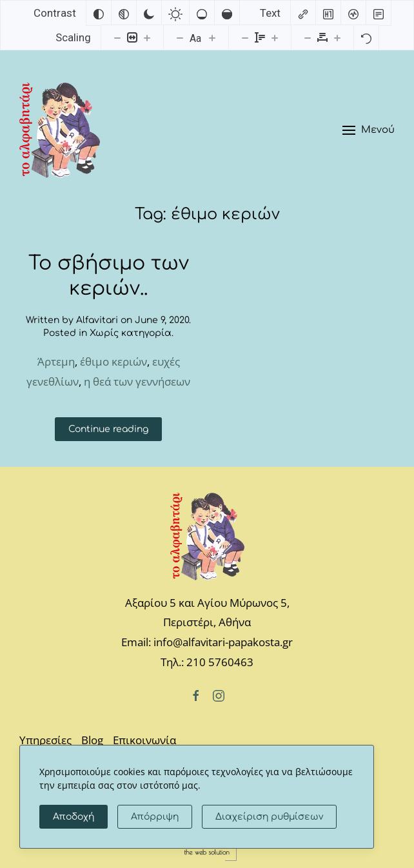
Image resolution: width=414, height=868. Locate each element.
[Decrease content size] (117, 37)
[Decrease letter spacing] (308, 37)
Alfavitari (97, 320)
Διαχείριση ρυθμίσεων (269, 817)
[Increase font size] (212, 37)
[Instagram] (219, 694)
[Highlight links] (303, 13)
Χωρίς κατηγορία (131, 333)
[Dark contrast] (149, 13)
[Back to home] (60, 130)
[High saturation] (227, 13)
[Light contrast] (175, 13)
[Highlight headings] (328, 13)
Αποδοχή (74, 817)
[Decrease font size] (180, 37)
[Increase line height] (275, 37)
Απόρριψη (155, 817)
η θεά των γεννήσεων (137, 381)
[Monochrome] (124, 13)
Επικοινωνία (144, 740)
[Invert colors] (99, 13)
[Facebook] (196, 694)
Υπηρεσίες (45, 740)
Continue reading (108, 429)
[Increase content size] (147, 37)
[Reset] (366, 37)
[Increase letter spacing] (337, 37)
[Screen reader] (353, 13)
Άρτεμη (56, 361)
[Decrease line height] (245, 37)
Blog (92, 740)
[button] (369, 130)
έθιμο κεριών (113, 361)
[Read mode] (379, 13)
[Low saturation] (202, 13)
